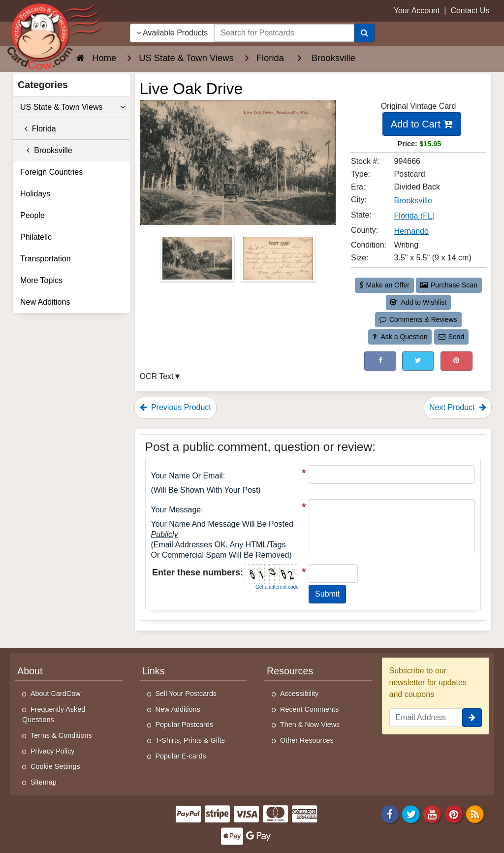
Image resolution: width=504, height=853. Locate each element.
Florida (38, 129)
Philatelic (36, 237)
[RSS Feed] (475, 814)
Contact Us (470, 11)
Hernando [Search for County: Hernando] (411, 231)
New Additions (45, 302)
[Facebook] (390, 814)
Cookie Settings (55, 766)
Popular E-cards (181, 756)
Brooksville (46, 150)
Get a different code (277, 587)
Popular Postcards (185, 725)
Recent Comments (309, 709)
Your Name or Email (187, 476)
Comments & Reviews (418, 319)
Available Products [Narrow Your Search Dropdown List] (172, 33)
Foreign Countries (51, 172)
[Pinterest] (454, 814)
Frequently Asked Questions (54, 715)
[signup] (472, 718)
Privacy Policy (53, 751)
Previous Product (175, 407)
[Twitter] (411, 814)
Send (451, 337)
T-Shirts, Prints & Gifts (190, 740)
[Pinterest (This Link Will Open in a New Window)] (457, 361)
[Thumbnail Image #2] (278, 261)
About (30, 671)
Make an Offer (384, 285)
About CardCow (56, 694)
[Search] (364, 33)
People (32, 215)
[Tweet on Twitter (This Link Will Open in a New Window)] (418, 361)
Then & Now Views (310, 725)
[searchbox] (284, 33)
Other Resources (307, 740)
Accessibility (299, 694)
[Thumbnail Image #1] (198, 261)
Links (154, 671)
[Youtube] (433, 814)
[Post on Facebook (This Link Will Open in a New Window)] (380, 361)
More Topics (41, 280)
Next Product (458, 407)
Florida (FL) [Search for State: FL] (415, 216)
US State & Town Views (73, 107)
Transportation (46, 259)
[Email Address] (426, 718)
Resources (290, 671)
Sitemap (44, 782)
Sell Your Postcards (186, 694)
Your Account (417, 11)
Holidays (35, 194)
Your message (176, 510)
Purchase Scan (449, 285)
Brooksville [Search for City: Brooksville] (413, 201)
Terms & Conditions (61, 735)
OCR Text (157, 376)
